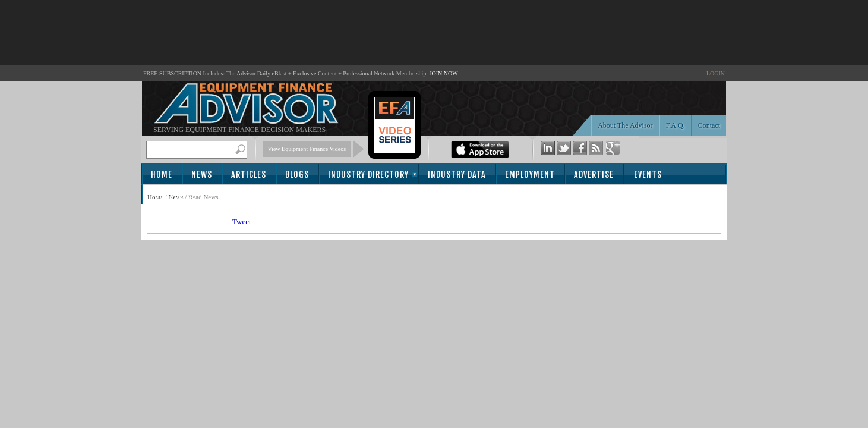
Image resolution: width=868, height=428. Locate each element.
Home (162, 174)
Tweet (242, 221)
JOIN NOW (444, 73)
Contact (709, 125)
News (202, 174)
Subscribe (175, 195)
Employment (530, 174)
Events (648, 174)
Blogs (297, 174)
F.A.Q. (676, 125)
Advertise (594, 174)
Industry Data (457, 174)
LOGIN (716, 73)
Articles (249, 174)
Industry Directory (368, 174)
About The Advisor (625, 125)
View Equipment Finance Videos (307, 149)
